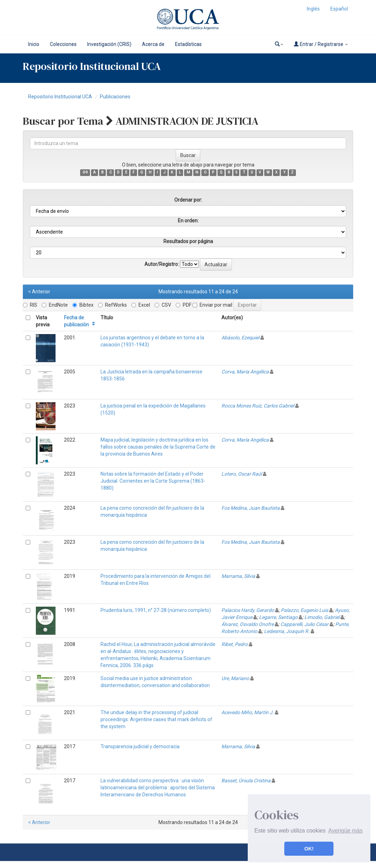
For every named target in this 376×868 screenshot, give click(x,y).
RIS (30, 305)
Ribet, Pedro (235, 644)
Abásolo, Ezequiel (240, 338)
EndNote (55, 305)
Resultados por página (188, 241)
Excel (141, 305)
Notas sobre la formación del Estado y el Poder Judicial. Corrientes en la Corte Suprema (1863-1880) (153, 481)
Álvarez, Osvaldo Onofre (248, 624)
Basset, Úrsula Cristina (246, 781)
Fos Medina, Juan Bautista (251, 508)
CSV (163, 305)
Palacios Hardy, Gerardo (248, 610)
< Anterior (39, 292)
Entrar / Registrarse (321, 44)
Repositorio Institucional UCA (60, 97)
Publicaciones (115, 97)
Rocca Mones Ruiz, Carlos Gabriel (258, 406)
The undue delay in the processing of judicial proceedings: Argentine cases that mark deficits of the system (156, 719)
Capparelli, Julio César (304, 624)
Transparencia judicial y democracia (140, 746)
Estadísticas (188, 44)
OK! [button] (309, 849)
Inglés (313, 9)
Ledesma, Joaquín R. (287, 631)
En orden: (188, 221)
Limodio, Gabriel (322, 617)
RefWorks (112, 305)
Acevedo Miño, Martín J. (248, 712)
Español (339, 9)
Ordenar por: (188, 200)
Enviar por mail (212, 305)
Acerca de (153, 44)
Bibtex (83, 305)
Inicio (34, 44)
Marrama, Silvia (238, 576)
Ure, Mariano (235, 678)
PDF (184, 305)
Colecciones (63, 44)
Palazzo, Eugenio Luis (304, 610)
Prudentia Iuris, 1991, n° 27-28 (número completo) (156, 610)
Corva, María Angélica (245, 372)
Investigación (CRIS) (109, 44)
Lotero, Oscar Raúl (242, 474)
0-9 (85, 172)
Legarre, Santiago (278, 617)
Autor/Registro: (162, 264)
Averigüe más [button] (345, 831)
